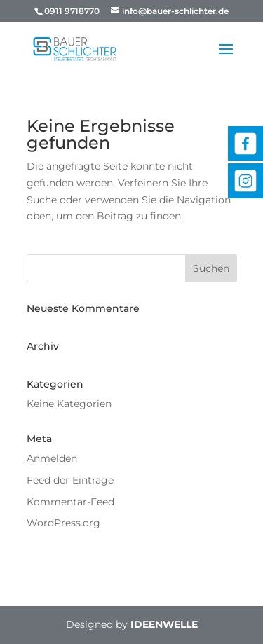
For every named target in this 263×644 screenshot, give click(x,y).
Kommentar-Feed (70, 502)
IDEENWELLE (164, 624)
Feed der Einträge (70, 480)
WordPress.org (63, 523)
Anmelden (52, 458)
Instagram (245, 181)
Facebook (245, 144)
